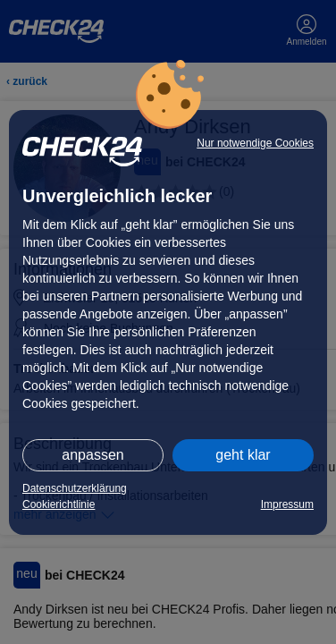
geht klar (243, 455)
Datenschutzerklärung (75, 488)
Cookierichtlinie (59, 504)
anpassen (92, 455)
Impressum (287, 504)
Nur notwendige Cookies (255, 143)
